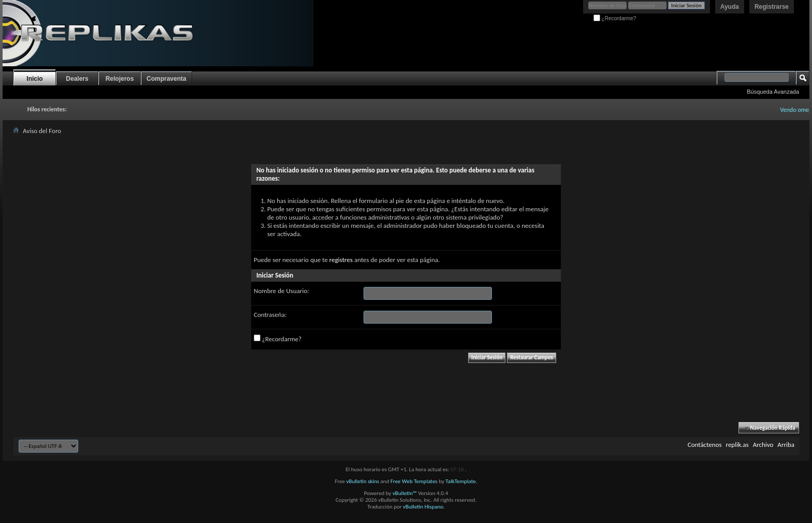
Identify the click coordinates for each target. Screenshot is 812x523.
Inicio (34, 79)
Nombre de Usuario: (281, 291)
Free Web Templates (414, 481)
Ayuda (730, 7)
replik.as (737, 445)
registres (341, 260)
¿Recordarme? (615, 18)
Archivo (763, 445)
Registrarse (772, 7)
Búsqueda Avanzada (773, 92)
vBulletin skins (363, 481)
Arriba (786, 445)
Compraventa (166, 79)
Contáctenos (705, 445)
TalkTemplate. (461, 481)
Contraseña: (270, 315)
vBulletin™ (405, 493)
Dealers (77, 79)
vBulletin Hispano (423, 507)
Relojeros (120, 79)
